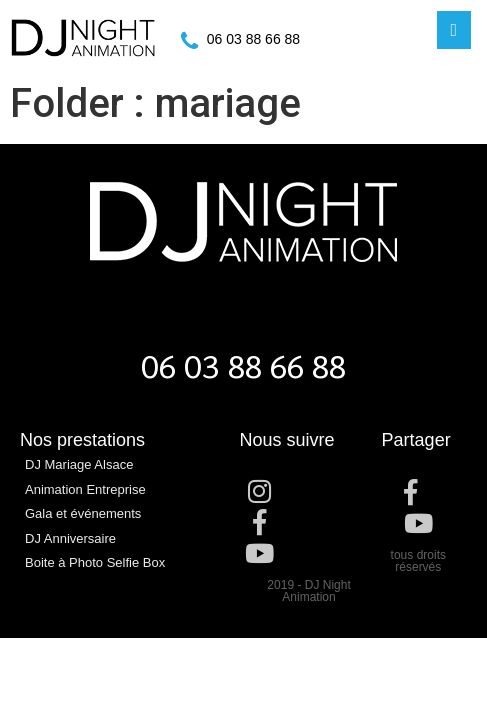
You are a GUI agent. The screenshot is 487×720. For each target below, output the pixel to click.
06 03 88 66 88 (253, 39)
